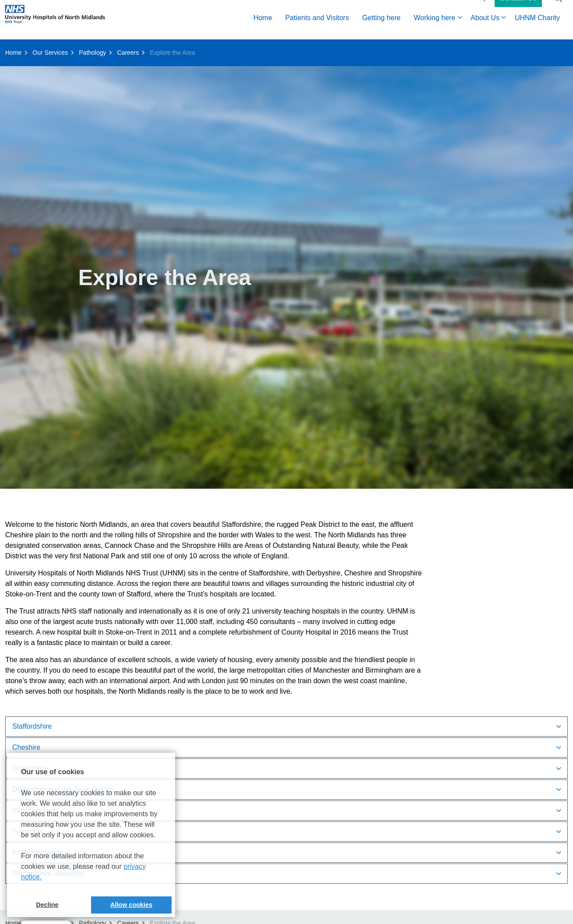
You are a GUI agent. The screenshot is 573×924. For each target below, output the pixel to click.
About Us (485, 30)
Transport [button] (27, 831)
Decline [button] (47, 905)
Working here (434, 30)
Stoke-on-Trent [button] (35, 810)
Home (263, 30)
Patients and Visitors (317, 30)
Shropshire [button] (29, 768)
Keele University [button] (38, 852)
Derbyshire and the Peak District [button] (62, 789)
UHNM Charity (537, 30)
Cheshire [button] (26, 747)
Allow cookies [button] (131, 905)
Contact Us (518, 10)
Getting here (381, 30)
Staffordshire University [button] (48, 873)
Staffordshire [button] (32, 726)
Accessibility (470, 10)
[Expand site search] (558, 10)
